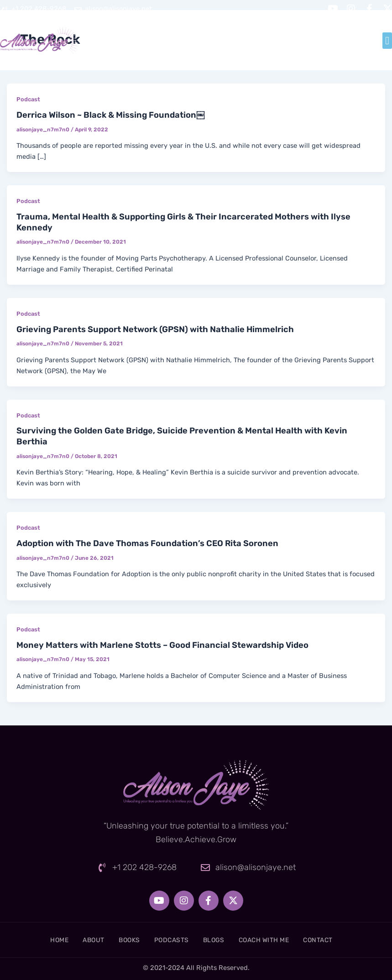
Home (41, 940)
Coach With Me (275, 940)
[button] (387, 41)
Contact (336, 940)
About (81, 940)
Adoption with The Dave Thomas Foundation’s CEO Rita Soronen (147, 543)
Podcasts (170, 940)
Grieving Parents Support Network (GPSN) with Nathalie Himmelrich (155, 329)
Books (123, 940)
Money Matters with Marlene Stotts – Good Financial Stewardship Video (162, 645)
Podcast (28, 99)
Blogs (218, 940)
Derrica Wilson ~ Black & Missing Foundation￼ (110, 115)
